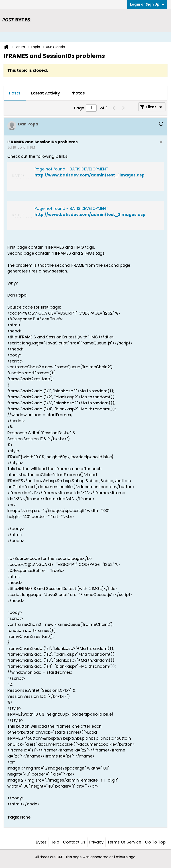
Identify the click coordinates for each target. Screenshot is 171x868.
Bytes (41, 842)
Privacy (96, 842)
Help (55, 842)
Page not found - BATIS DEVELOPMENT (71, 169)
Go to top (155, 842)
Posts (15, 93)
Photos (78, 93)
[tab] (15, 93)
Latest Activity (46, 93)
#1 (162, 142)
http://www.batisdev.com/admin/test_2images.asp (90, 214)
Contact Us (74, 842)
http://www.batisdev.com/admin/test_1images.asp (90, 175)
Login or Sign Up (147, 4)
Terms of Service (124, 842)
